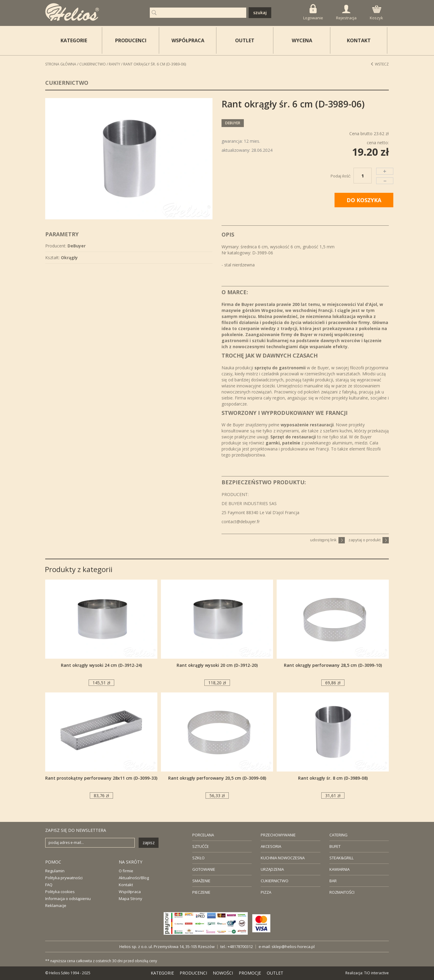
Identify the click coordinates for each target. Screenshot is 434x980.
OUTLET (245, 40)
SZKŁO (198, 858)
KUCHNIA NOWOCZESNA (283, 858)
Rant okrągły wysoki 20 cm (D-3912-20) (217, 665)
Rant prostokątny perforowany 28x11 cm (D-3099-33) (101, 778)
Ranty (115, 64)
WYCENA (302, 40)
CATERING (338, 835)
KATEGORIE (162, 973)
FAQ (49, 885)
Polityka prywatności (64, 878)
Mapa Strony (131, 899)
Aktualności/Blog (134, 878)
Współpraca (130, 892)
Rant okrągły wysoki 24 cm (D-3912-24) (101, 665)
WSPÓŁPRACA (188, 40)
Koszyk (376, 13)
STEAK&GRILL (341, 858)
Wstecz (380, 64)
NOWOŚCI (223, 973)
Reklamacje (56, 905)
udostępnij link (327, 540)
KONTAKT (359, 40)
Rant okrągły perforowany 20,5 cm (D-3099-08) (217, 778)
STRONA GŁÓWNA (61, 64)
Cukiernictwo (93, 64)
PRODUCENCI (131, 40)
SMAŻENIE (201, 881)
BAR (333, 881)
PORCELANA (203, 835)
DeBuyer (233, 123)
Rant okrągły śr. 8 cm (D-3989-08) (333, 778)
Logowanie (313, 12)
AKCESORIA (271, 846)
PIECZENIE (201, 892)
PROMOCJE (250, 973)
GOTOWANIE (204, 869)
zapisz (149, 843)
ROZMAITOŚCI (342, 892)
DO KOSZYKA (364, 200)
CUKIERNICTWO (275, 881)
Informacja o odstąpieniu (68, 899)
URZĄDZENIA (272, 869)
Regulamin (55, 871)
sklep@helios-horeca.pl (293, 947)
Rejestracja (346, 13)
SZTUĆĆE (201, 846)
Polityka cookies (60, 892)
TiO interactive (376, 973)
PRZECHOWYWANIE (278, 835)
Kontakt (126, 885)
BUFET (335, 846)
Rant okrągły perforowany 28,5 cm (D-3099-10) (333, 665)
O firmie (126, 871)
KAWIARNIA (340, 869)
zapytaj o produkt (369, 540)
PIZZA (266, 892)
